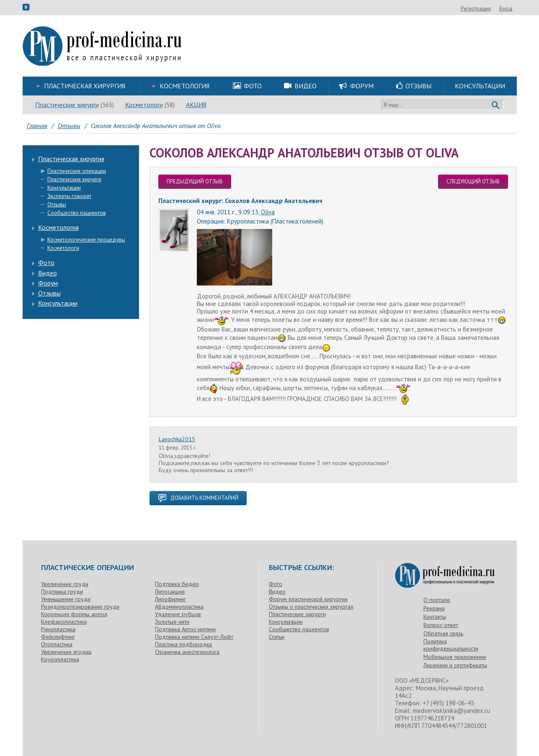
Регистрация (476, 9)
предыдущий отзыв (195, 181)
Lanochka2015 (177, 439)
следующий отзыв (473, 181)
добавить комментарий (198, 498)
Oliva (268, 212)
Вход (506, 9)
